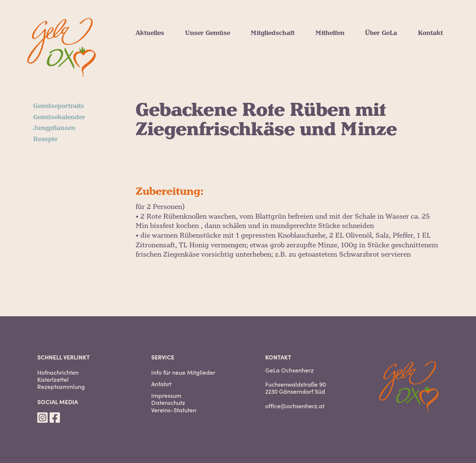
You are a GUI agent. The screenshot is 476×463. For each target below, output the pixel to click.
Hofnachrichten (58, 372)
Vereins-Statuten (174, 410)
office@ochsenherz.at (295, 406)
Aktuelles (150, 33)
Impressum (166, 395)
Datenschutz (168, 402)
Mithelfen (330, 33)
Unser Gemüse (208, 33)
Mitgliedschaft (273, 33)
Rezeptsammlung (61, 386)
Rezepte (45, 139)
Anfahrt (161, 384)
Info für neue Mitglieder (183, 372)
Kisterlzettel (53, 379)
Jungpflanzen (54, 128)
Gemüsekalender (59, 117)
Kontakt (430, 33)
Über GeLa (381, 33)
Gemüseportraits (59, 106)
